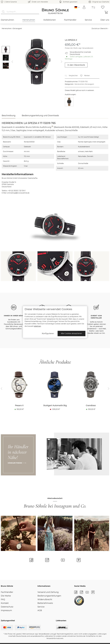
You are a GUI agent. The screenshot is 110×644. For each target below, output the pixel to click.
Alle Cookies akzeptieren (71, 333)
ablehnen (37, 326)
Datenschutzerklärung (33, 321)
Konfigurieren (48, 333)
